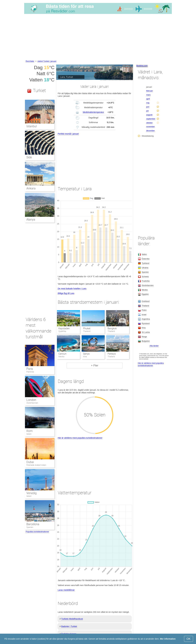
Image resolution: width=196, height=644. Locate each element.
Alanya (31, 219)
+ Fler (95, 365)
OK (189, 639)
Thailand (145, 306)
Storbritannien (32, 403)
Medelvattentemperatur (93, 112)
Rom (30, 431)
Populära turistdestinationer (37, 532)
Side (29, 157)
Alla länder (154, 346)
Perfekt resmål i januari (68, 134)
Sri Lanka (146, 332)
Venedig (32, 493)
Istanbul (32, 126)
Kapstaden (64, 328)
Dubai (30, 462)
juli (147, 111)
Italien (29, 434)
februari (150, 91)
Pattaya (112, 354)
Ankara (31, 188)
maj (148, 103)
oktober (149, 123)
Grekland (146, 301)
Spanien (30, 527)
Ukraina (145, 268)
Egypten (145, 294)
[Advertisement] (98, 37)
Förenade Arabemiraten (36, 465)
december (151, 131)
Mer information (168, 639)
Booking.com (142, 66)
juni (148, 107)
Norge (144, 337)
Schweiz (145, 276)
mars (148, 95)
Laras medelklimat (66, 590)
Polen (144, 310)
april (148, 99)
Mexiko (145, 290)
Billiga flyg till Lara (66, 293)
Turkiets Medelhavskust (72, 619)
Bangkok (112, 328)
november (151, 127)
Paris (30, 369)
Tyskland (145, 263)
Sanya (86, 354)
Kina (144, 328)
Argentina (146, 319)
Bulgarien (146, 341)
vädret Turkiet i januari (47, 61)
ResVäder (30, 61)
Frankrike (30, 372)
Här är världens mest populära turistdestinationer (80, 438)
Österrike (146, 259)
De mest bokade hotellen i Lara (72, 289)
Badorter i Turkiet (69, 626)
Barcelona (33, 524)
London (31, 400)
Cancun (62, 354)
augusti (149, 115)
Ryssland (146, 323)
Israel (144, 315)
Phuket (87, 328)
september (151, 119)
